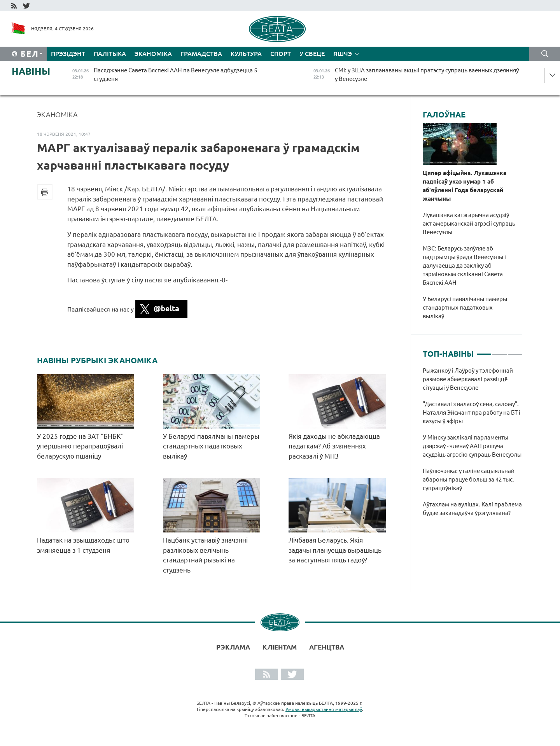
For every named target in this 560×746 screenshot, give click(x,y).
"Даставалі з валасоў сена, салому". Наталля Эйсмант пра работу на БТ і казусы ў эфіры (472, 412)
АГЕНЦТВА (327, 647)
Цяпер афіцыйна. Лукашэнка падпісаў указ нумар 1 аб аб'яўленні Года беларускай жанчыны (465, 186)
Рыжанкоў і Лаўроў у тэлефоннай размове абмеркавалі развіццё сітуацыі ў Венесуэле (468, 379)
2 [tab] (500, 351)
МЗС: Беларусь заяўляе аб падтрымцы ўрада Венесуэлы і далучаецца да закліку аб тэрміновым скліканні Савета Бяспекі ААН (464, 265)
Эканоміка (153, 54)
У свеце (312, 54)
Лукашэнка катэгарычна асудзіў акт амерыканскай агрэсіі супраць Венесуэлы (469, 223)
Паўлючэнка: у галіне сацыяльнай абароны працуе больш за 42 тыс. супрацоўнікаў (469, 479)
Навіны (31, 71)
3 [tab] (515, 351)
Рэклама (233, 647)
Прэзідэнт (68, 54)
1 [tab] (484, 351)
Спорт (281, 54)
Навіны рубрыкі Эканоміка (97, 361)
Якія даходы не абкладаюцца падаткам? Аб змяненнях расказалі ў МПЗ (334, 446)
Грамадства (201, 54)
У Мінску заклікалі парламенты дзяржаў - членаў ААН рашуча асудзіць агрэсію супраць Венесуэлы (473, 446)
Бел (30, 54)
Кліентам (280, 647)
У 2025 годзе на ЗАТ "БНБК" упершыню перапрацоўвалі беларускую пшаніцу (80, 446)
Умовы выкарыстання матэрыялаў (324, 709)
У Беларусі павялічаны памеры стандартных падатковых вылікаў (211, 446)
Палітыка (110, 54)
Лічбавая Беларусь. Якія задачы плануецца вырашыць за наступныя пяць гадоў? (335, 550)
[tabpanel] (473, 446)
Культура (246, 54)
